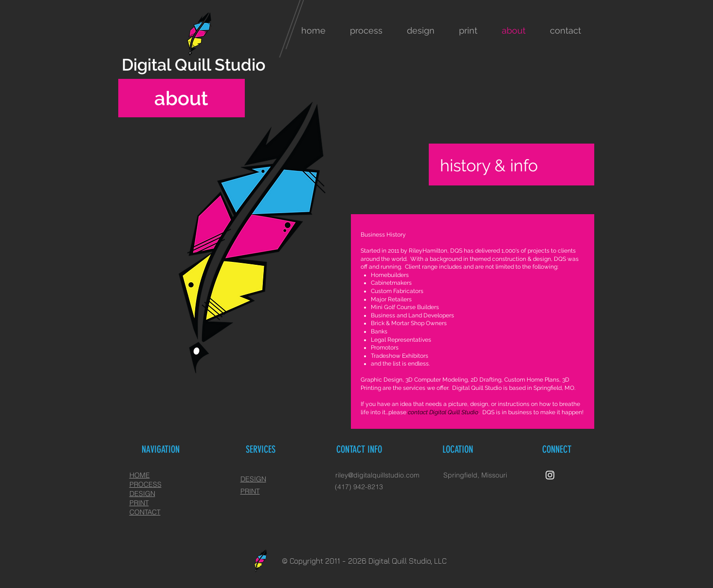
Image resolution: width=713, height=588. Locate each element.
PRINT (250, 491)
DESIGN (253, 479)
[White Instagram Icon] (550, 475)
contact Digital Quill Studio (443, 412)
